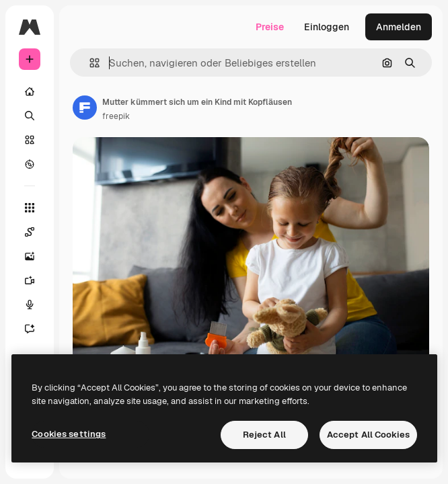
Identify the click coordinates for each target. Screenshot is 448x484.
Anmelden (399, 27)
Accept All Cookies (368, 435)
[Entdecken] (30, 164)
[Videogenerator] (30, 280)
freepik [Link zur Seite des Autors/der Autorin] (116, 116)
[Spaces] (30, 232)
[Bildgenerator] (30, 256)
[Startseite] (30, 91)
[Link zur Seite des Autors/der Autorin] (85, 108)
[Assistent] (30, 329)
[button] (89, 63)
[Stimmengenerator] (30, 305)
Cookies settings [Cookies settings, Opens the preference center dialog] (69, 434)
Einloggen (327, 27)
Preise (270, 27)
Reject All (264, 435)
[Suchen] (30, 116)
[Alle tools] (30, 208)
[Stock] (30, 140)
